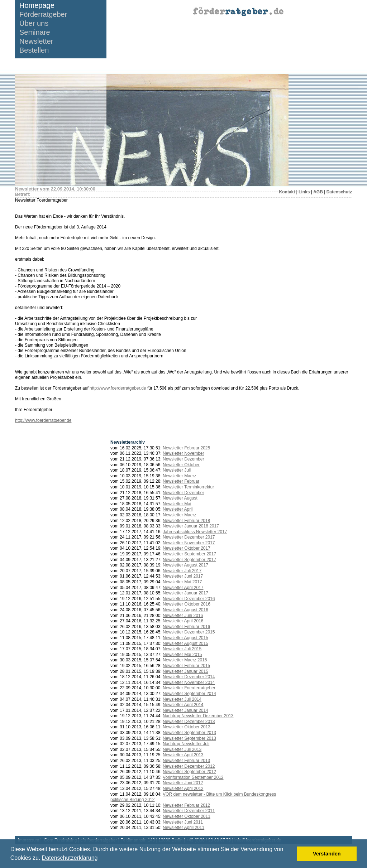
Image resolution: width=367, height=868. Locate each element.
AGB (318, 192)
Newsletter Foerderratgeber (189, 688)
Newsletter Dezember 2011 (189, 811)
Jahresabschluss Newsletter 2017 (195, 532)
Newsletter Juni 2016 (183, 616)
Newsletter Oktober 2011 (187, 816)
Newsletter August (180, 498)
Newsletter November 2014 (189, 683)
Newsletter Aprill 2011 (183, 828)
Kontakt (287, 192)
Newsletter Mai (177, 504)
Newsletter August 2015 (185, 638)
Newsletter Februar (181, 481)
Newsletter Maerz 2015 (185, 660)
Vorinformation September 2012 (193, 777)
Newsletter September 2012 (189, 772)
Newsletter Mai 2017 (182, 582)
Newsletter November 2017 (189, 543)
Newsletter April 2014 (183, 705)
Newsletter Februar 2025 (186, 448)
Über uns (34, 23)
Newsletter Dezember (183, 459)
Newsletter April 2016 (183, 621)
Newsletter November (183, 453)
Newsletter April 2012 (183, 789)
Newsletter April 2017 (183, 588)
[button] (100, 859)
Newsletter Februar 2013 (186, 761)
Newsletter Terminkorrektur (188, 487)
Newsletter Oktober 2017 (187, 548)
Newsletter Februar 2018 (186, 521)
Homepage (37, 6)
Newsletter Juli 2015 (182, 649)
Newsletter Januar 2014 (185, 710)
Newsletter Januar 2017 (185, 593)
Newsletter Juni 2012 (183, 783)
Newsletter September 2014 (189, 694)
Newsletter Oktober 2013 (187, 727)
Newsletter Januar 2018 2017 (191, 526)
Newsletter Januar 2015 (185, 671)
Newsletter (36, 41)
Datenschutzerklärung (70, 858)
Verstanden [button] (327, 854)
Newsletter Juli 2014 (182, 699)
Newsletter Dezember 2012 (189, 766)
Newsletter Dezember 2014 (189, 677)
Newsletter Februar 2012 (186, 805)
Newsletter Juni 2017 (183, 576)
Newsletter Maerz (179, 476)
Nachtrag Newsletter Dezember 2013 (198, 716)
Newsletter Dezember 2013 (189, 722)
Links (304, 192)
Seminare (35, 32)
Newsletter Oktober (181, 465)
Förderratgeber (43, 15)
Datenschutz (339, 192)
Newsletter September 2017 (189, 554)
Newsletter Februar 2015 (186, 666)
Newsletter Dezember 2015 (189, 632)
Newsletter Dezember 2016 (189, 599)
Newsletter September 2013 (189, 733)
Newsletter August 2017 (185, 565)
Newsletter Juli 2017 (182, 571)
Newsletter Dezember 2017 (189, 537)
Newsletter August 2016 (185, 610)
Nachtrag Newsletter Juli (186, 744)
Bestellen (34, 50)
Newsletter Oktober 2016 (187, 604)
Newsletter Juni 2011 (183, 822)
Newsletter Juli (177, 470)
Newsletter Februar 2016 (186, 627)
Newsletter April (178, 509)
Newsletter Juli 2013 (182, 749)
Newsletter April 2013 (183, 755)
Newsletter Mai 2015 (182, 655)
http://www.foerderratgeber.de (118, 388)
